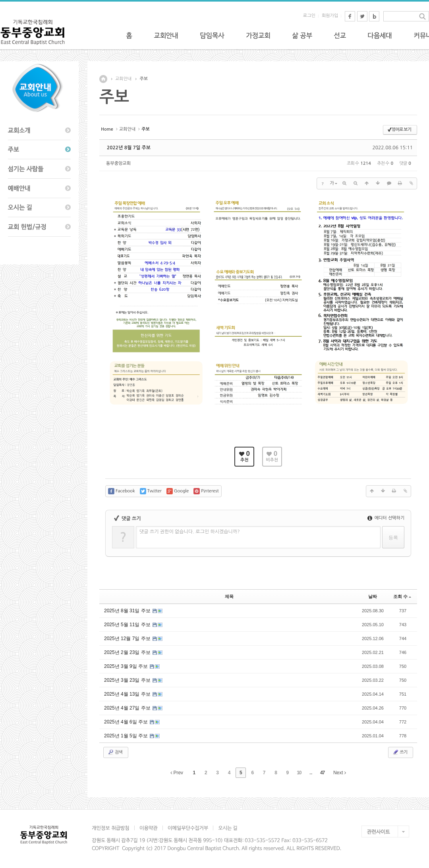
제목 (229, 596)
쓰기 (400, 752)
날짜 (373, 596)
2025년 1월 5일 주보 (127, 736)
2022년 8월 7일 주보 (129, 148)
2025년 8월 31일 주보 (128, 611)
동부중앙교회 (118, 163)
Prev (177, 773)
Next (340, 773)
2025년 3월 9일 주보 (127, 666)
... (311, 773)
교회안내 (123, 79)
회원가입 (330, 16)
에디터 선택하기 (386, 518)
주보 (144, 79)
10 (299, 773)
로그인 (309, 16)
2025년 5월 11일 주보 (128, 625)
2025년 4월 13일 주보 (128, 694)
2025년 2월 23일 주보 (128, 652)
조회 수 (402, 596)
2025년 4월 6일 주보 (127, 722)
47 (322, 773)
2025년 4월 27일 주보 (128, 708)
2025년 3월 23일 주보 (128, 680)
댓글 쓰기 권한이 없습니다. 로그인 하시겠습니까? (190, 532)
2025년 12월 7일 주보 (128, 638)
